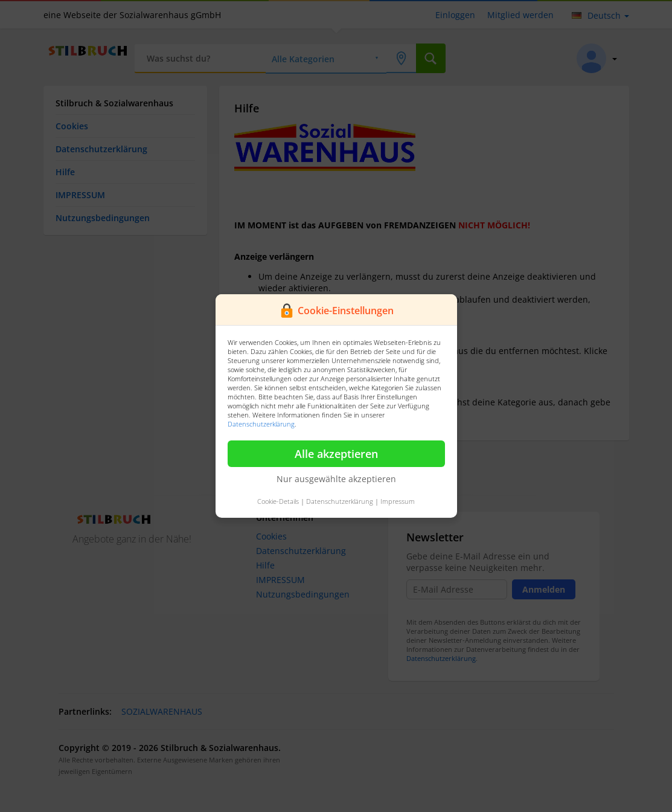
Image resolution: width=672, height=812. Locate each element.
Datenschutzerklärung (261, 424)
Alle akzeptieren (336, 454)
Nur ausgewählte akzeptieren (336, 479)
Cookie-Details (278, 501)
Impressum (398, 501)
